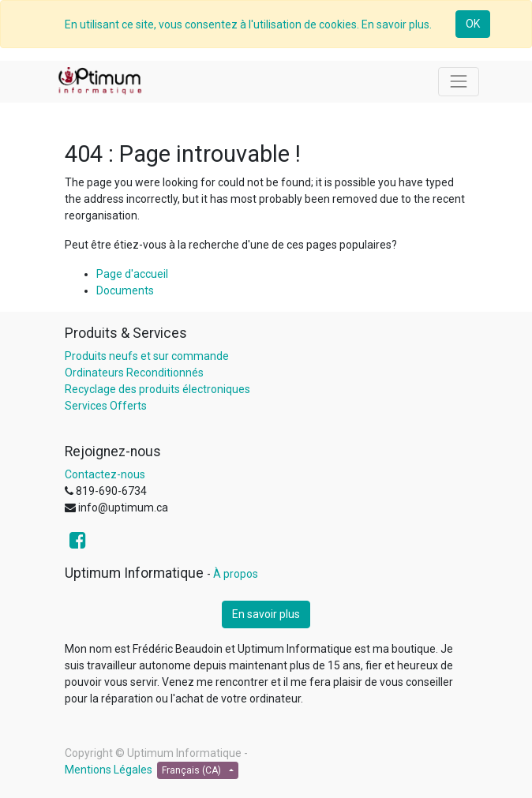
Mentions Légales (109, 770)
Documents (125, 290)
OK (473, 24)
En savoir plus (266, 614)
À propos (236, 574)
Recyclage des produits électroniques (157, 389)
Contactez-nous (105, 474)
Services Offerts (106, 406)
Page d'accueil (132, 274)
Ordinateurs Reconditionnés (134, 373)
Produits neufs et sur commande (147, 356)
